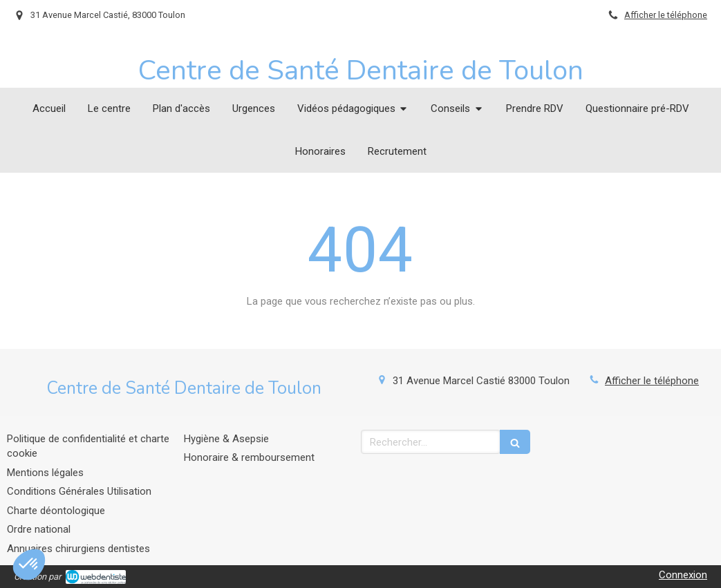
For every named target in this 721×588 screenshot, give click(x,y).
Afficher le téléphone (666, 15)
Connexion (683, 575)
